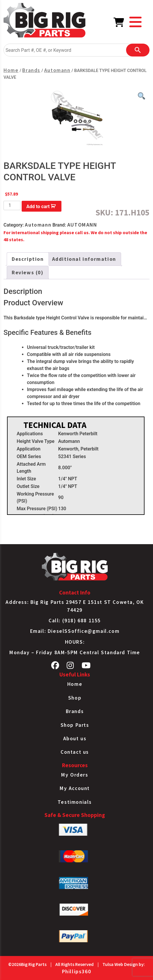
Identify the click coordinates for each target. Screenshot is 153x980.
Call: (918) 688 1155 (75, 621)
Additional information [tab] (84, 259)
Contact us (75, 752)
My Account (75, 788)
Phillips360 (77, 972)
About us (75, 739)
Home (11, 70)
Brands (31, 70)
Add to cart (38, 207)
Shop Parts (75, 725)
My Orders (75, 775)
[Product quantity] (12, 205)
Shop (75, 698)
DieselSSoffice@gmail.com (84, 631)
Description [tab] (28, 259)
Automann (57, 70)
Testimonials (75, 802)
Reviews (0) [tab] (28, 273)
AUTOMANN (82, 225)
